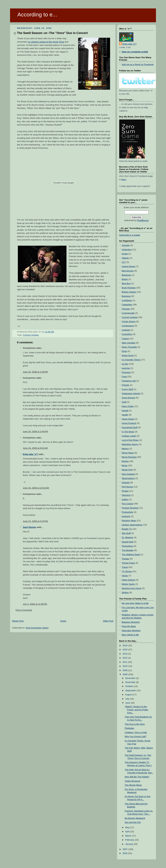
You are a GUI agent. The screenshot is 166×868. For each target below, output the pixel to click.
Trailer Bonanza (132, 781)
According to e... (37, 14)
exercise (126, 368)
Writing (125, 593)
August (129, 695)
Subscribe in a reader (130, 235)
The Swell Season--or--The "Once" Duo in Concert (52, 33)
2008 (125, 674)
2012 (125, 658)
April (128, 832)
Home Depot (128, 419)
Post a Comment (24, 610)
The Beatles (128, 550)
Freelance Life (129, 381)
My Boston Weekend (135, 818)
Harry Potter (128, 406)
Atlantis (125, 258)
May (128, 827)
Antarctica (127, 249)
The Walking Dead (131, 554)
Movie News (128, 453)
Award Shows (128, 266)
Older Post (108, 621)
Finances (126, 372)
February (130, 840)
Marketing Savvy (130, 444)
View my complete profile (135, 52)
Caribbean (127, 300)
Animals (126, 245)
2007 (125, 849)
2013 (125, 654)
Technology (127, 546)
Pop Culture (128, 504)
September (131, 690)
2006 (125, 853)
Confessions (128, 326)
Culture (125, 339)
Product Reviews (130, 508)
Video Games (128, 580)
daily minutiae (128, 343)
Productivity (127, 512)
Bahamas (126, 275)
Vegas (125, 576)
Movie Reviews (129, 457)
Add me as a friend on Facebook (138, 64)
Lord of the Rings (130, 440)
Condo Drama (129, 321)
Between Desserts (131, 622)
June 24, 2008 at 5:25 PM (35, 521)
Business (126, 296)
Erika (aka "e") (30, 454)
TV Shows (127, 571)
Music (125, 465)
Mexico (125, 449)
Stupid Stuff (127, 542)
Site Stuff (126, 533)
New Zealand (128, 474)
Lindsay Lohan (129, 436)
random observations (132, 525)
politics (125, 499)
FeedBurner (143, 220)
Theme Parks (128, 563)
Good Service (128, 398)
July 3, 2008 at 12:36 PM (35, 604)
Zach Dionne (30, 527)
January (129, 844)
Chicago (126, 309)
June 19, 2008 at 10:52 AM (36, 488)
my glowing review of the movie (46, 42)
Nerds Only (127, 470)
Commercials (128, 313)
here (124, 179)
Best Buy (126, 283)
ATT (124, 262)
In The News (128, 432)
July (127, 699)
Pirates (125, 491)
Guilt (124, 402)
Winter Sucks (128, 584)
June (128, 703)
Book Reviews (129, 288)
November (131, 682)
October (129, 686)
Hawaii (125, 411)
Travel (125, 567)
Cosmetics (127, 334)
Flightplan (129, 728)
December (131, 678)
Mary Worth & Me (130, 635)
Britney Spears (129, 292)
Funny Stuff (127, 389)
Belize (125, 279)
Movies (125, 461)
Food (124, 377)
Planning (126, 495)
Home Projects (129, 423)
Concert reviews (31, 335)
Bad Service (128, 271)
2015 (125, 650)
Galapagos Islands (131, 393)
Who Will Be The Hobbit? (137, 777)
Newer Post (18, 621)
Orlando (126, 483)
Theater (126, 559)
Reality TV (127, 529)
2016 (125, 645)
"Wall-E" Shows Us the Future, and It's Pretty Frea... (136, 710)
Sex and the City (133, 822)
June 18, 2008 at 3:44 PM (35, 431)
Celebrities (127, 305)
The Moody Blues (133, 785)
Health (125, 415)
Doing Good (128, 355)
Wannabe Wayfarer (131, 631)
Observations (128, 478)
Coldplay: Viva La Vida (136, 732)
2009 (125, 670)
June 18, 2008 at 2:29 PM (35, 372)
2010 (125, 666)
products (126, 516)
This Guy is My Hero (135, 724)
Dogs (124, 351)
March (129, 836)
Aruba (125, 254)
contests (126, 330)
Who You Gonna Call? (136, 736)
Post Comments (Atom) (37, 628)
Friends (125, 385)
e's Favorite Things (131, 360)
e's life (125, 364)
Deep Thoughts (129, 347)
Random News (129, 521)
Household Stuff (130, 427)
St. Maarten (127, 537)
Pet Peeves (127, 487)
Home (63, 621)
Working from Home (132, 588)
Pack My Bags (129, 626)
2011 (125, 662)
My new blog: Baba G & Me (135, 603)
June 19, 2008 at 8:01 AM (35, 448)
